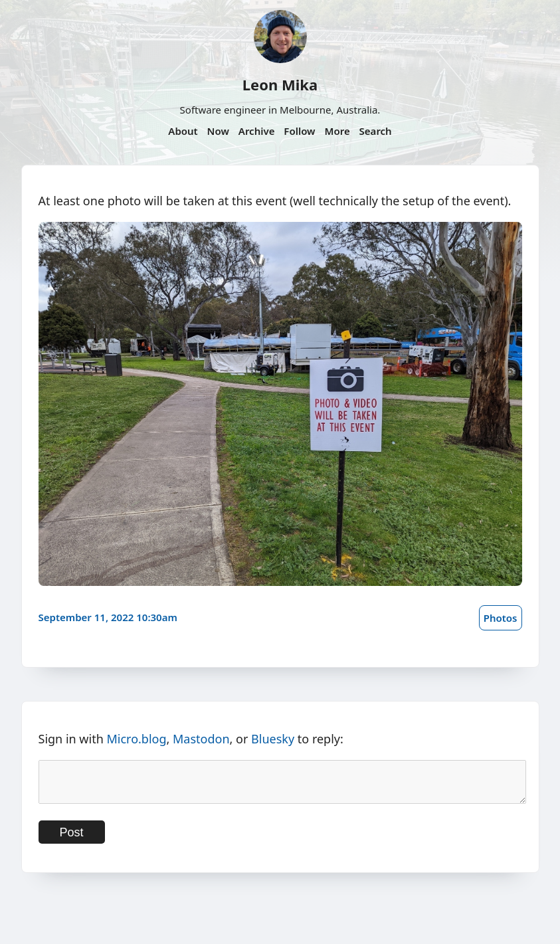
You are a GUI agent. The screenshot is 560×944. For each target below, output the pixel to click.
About (183, 131)
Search (376, 131)
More (337, 131)
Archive (257, 131)
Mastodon (201, 739)
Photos (501, 618)
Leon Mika (280, 84)
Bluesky (273, 739)
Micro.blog (136, 739)
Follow (299, 131)
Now (218, 131)
